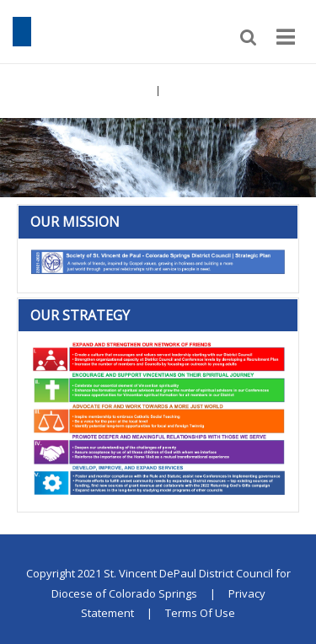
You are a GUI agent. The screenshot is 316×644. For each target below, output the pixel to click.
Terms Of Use (200, 613)
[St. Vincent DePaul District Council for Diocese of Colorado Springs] (22, 30)
